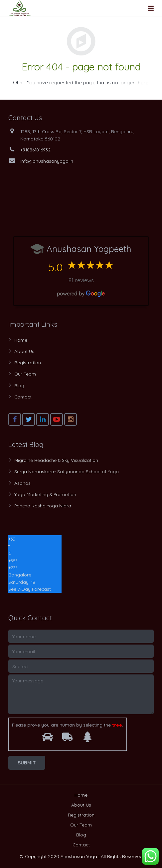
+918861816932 (35, 150)
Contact (23, 397)
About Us (24, 351)
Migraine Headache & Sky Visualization (56, 460)
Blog (19, 385)
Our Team (25, 374)
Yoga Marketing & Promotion (45, 494)
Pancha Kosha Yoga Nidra (43, 506)
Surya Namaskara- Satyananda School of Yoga (67, 471)
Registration (28, 362)
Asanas (22, 483)
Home (21, 340)
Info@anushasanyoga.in (47, 161)
